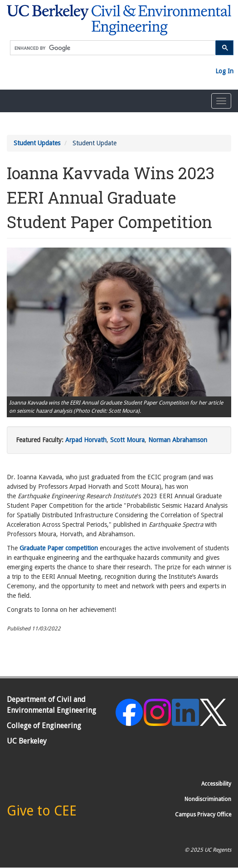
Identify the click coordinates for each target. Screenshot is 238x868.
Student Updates (37, 143)
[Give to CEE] (42, 813)
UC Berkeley (27, 741)
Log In (224, 71)
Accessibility (216, 784)
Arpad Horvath (86, 440)
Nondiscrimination (208, 799)
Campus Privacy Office (203, 815)
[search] (113, 48)
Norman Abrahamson (178, 440)
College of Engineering (44, 726)
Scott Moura (127, 440)
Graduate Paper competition (59, 548)
